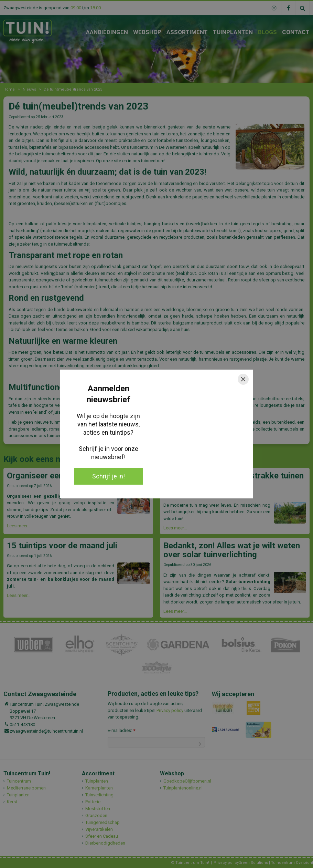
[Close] (243, 379)
